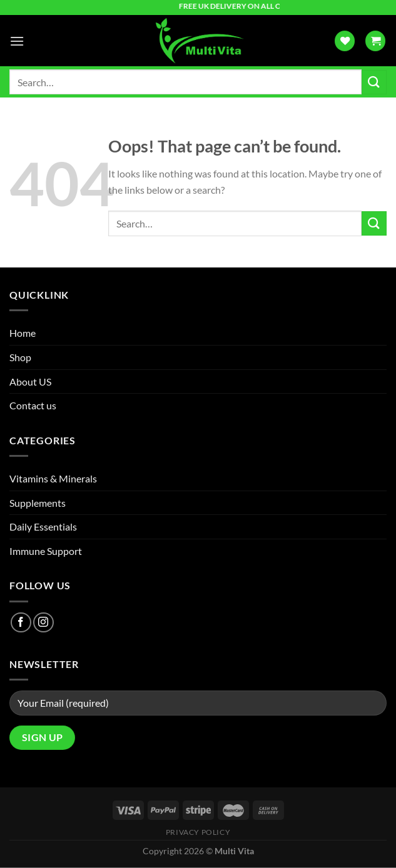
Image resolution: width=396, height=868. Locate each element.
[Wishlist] (345, 41)
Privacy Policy (198, 832)
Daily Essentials (43, 526)
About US (30, 382)
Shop (20, 357)
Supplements (38, 503)
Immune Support (46, 551)
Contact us (33, 405)
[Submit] (374, 82)
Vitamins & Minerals (53, 478)
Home (23, 333)
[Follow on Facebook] (21, 623)
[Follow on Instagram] (43, 623)
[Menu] (17, 41)
